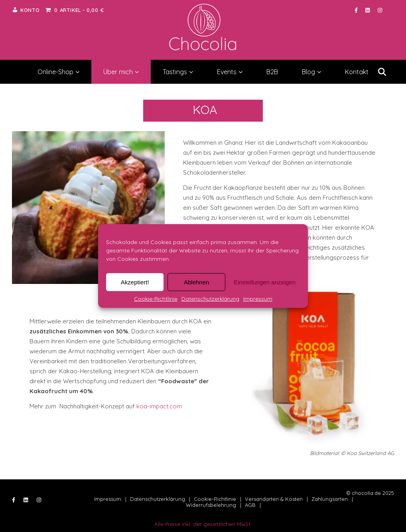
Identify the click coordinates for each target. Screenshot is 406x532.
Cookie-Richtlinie (156, 299)
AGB (250, 505)
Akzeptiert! (135, 282)
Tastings (178, 72)
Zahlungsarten (330, 499)
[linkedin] (368, 10)
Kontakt (357, 72)
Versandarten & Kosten (274, 499)
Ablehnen (196, 282)
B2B (272, 72)
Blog (311, 72)
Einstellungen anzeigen (265, 282)
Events (230, 72)
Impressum (258, 299)
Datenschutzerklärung (210, 299)
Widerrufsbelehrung (211, 505)
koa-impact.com (159, 406)
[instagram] (380, 10)
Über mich (121, 72)
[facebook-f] (357, 10)
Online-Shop (58, 72)
